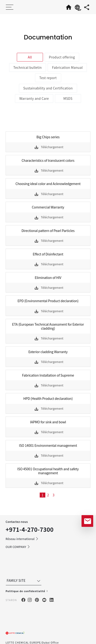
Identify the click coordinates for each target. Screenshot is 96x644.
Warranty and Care (34, 98)
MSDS (68, 98)
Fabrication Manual (67, 67)
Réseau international (22, 539)
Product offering (62, 57)
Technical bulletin (28, 67)
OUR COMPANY (18, 547)
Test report (48, 78)
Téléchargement (52, 147)
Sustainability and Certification (48, 88)
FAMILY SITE (24, 581)
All (30, 57)
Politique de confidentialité (25, 591)
